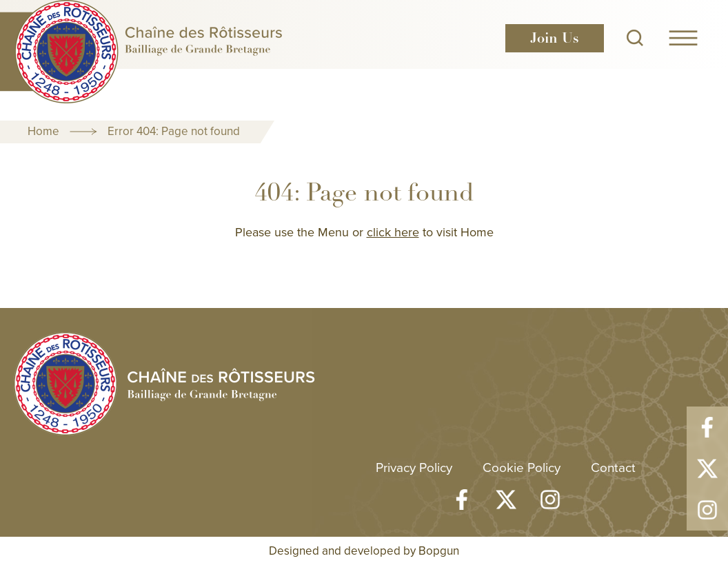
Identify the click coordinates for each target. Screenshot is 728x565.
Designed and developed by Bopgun (364, 551)
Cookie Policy (522, 467)
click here (393, 232)
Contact (613, 467)
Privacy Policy (414, 467)
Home (43, 131)
